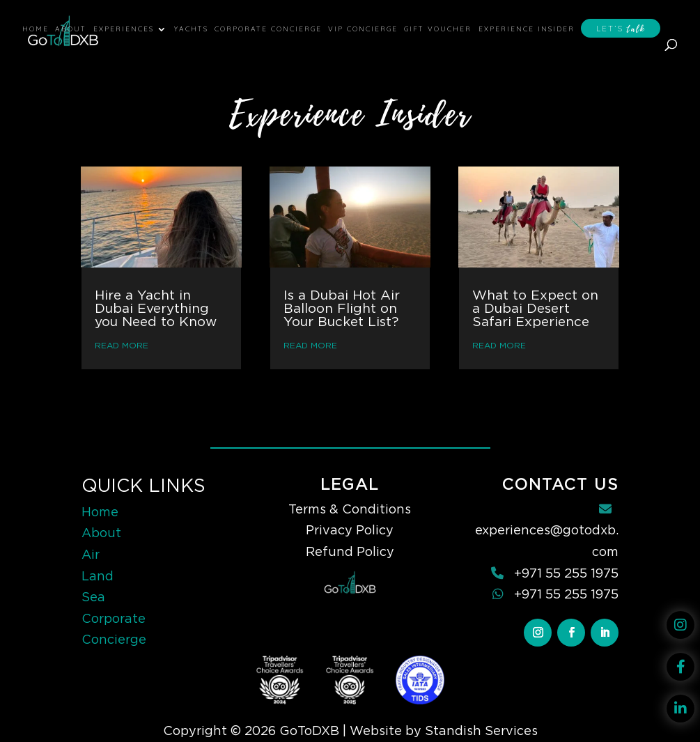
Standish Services (481, 731)
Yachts (191, 29)
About (71, 29)
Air (91, 554)
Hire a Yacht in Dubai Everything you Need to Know (156, 308)
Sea (93, 597)
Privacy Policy (350, 530)
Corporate (114, 618)
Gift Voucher (438, 29)
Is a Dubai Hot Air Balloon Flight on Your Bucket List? (342, 308)
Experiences (124, 29)
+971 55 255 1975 (566, 573)
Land (98, 576)
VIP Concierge (363, 29)
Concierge (114, 639)
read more (122, 345)
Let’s (621, 29)
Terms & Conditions (350, 509)
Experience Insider (527, 29)
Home (36, 29)
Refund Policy (350, 551)
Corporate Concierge (268, 29)
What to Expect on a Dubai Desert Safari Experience (535, 308)
